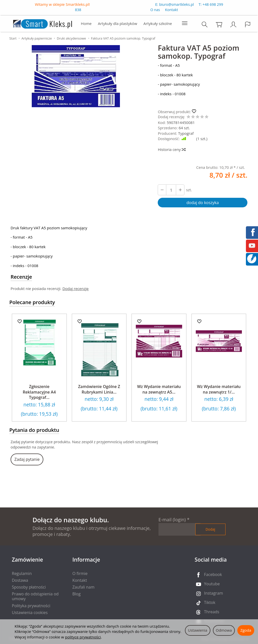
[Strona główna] (37, 24)
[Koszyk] (219, 25)
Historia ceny (171, 149)
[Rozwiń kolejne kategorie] (185, 24)
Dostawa (20, 580)
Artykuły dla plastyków (117, 24)
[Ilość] (171, 190)
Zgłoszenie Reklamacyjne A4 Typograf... (39, 392)
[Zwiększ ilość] (162, 190)
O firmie (80, 573)
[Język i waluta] (248, 25)
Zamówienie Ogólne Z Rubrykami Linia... (99, 389)
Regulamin (22, 573)
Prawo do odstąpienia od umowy (35, 596)
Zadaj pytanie (27, 459)
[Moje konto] (234, 25)
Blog (76, 594)
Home (86, 24)
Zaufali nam (83, 587)
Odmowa (224, 630)
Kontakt (172, 11)
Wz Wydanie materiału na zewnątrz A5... (159, 389)
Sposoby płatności (29, 587)
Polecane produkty (32, 302)
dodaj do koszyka (203, 203)
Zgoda (246, 630)
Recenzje (21, 277)
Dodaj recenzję (76, 288)
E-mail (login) (172, 520)
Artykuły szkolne (158, 24)
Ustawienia (198, 630)
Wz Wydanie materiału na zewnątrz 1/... (219, 389)
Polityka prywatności (31, 606)
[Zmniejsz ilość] (180, 190)
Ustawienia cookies (30, 613)
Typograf (186, 133)
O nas (155, 11)
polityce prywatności (83, 637)
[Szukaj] (205, 25)
